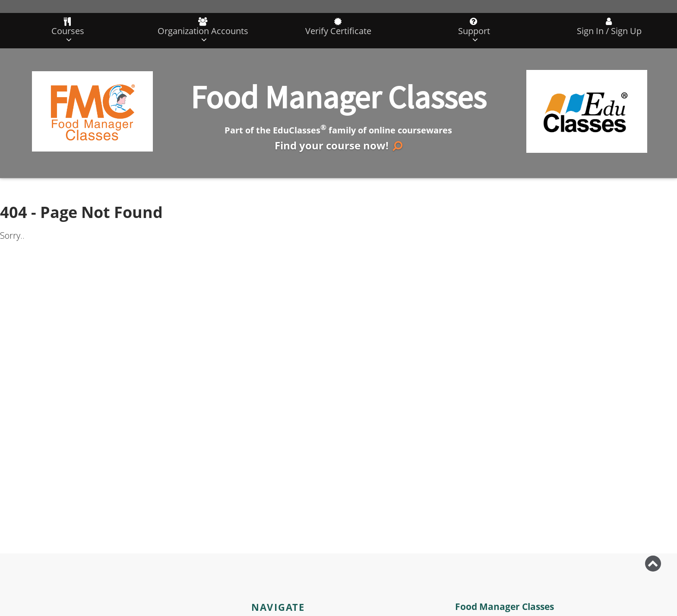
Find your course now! (338, 145)
